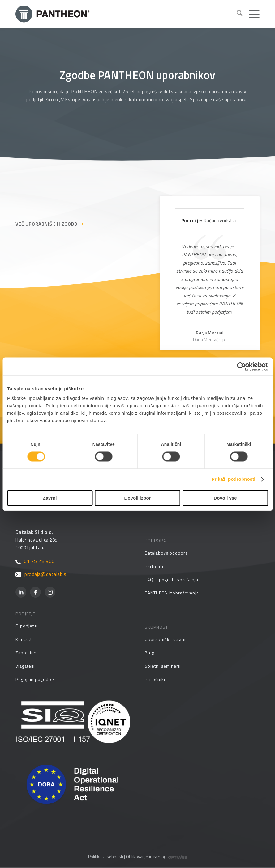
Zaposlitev (27, 653)
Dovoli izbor (138, 498)
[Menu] (251, 14)
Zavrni (50, 498)
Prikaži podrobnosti (234, 479)
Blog (150, 653)
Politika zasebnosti (106, 856)
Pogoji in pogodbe (35, 679)
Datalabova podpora (166, 553)
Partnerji (154, 566)
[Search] (236, 14)
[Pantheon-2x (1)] (124, 14)
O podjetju (26, 626)
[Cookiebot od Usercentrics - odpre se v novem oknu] (241, 367)
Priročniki (155, 679)
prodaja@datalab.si (41, 574)
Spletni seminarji (163, 666)
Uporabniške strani (165, 639)
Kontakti (24, 639)
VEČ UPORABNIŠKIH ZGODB (46, 224)
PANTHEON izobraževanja (172, 593)
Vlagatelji (25, 666)
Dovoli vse (225, 498)
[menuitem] (236, 14)
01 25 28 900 (35, 561)
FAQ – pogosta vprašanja (171, 579)
